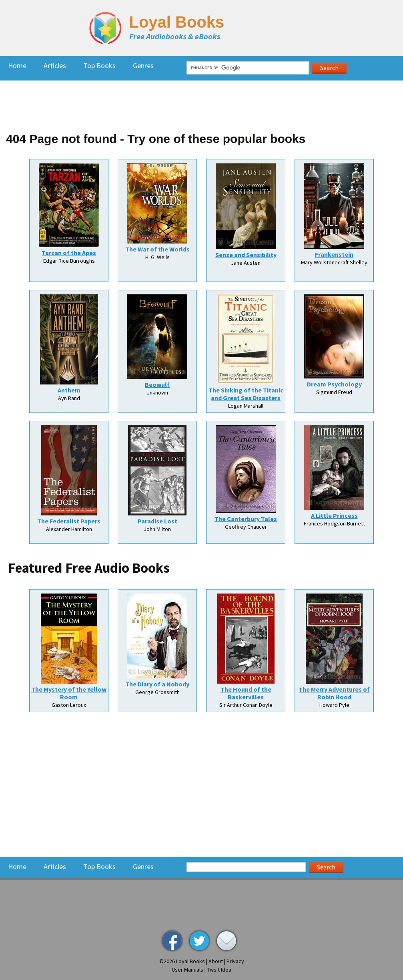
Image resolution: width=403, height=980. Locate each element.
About (216, 961)
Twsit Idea (219, 970)
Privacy (235, 961)
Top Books (99, 65)
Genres (143, 65)
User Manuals (187, 970)
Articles (55, 65)
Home (17, 65)
